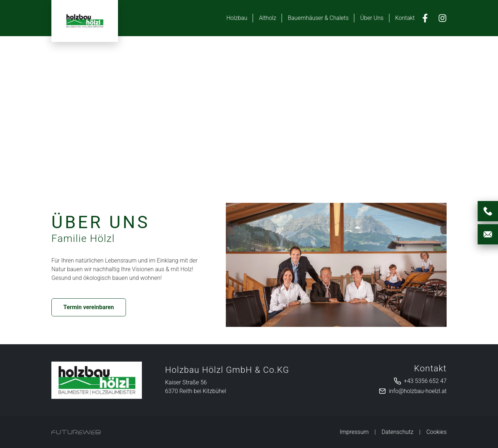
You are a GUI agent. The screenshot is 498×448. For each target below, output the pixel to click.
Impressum (354, 432)
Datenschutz (397, 432)
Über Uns (372, 18)
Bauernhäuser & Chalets (318, 18)
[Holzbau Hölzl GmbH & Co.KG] (97, 380)
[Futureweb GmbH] (76, 432)
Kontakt (405, 18)
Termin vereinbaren (89, 307)
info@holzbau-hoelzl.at (418, 391)
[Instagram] (442, 18)
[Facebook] (425, 18)
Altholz (267, 18)
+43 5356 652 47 (425, 381)
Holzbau (237, 18)
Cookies (436, 432)
